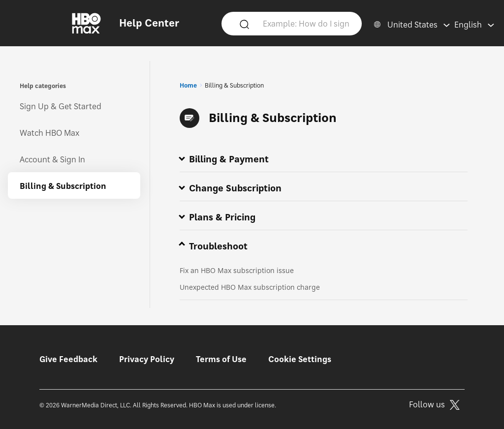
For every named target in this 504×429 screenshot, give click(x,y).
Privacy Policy (147, 359)
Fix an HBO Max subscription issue (237, 270)
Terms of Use (221, 359)
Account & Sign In (52, 159)
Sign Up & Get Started (61, 106)
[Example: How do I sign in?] (306, 23)
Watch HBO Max (49, 133)
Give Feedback (68, 359)
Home (188, 85)
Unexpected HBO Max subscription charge (250, 287)
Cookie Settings (300, 359)
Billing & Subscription (63, 186)
